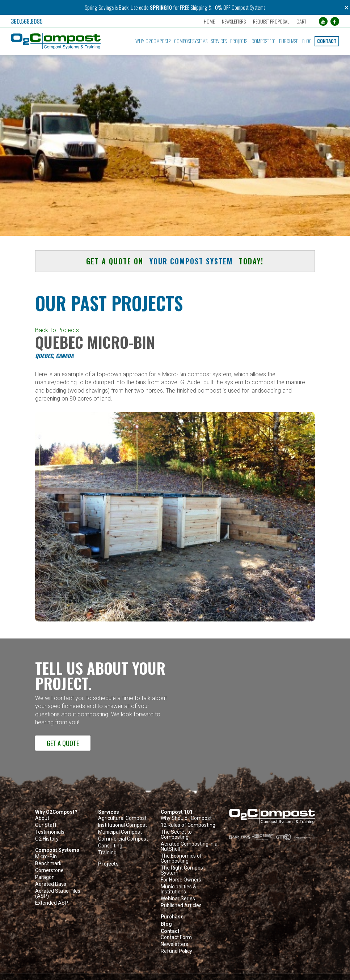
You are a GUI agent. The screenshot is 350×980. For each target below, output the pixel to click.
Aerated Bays (51, 884)
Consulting (110, 846)
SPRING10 (161, 7)
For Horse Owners (181, 880)
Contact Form (176, 937)
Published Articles (181, 906)
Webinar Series (178, 899)
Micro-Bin (46, 857)
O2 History (47, 839)
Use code (140, 7)
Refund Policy (176, 951)
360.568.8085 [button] (27, 21)
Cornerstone (49, 870)
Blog (307, 41)
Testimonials (50, 832)
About (42, 818)
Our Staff (46, 825)
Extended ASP (52, 903)
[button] (61, 41)
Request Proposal (271, 21)
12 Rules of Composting (188, 825)
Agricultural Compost (122, 818)
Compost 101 (263, 41)
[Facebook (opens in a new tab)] (335, 21)
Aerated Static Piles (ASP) (58, 894)
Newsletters (234, 21)
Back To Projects (57, 330)
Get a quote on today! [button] (175, 261)
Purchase (288, 41)
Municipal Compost (120, 832)
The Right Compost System (183, 870)
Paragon (45, 877)
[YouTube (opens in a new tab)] (323, 21)
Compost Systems (191, 41)
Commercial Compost (123, 839)
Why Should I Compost (186, 818)
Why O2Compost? (153, 41)
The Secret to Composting (176, 835)
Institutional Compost (123, 825)
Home (209, 21)
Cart (301, 21)
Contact (327, 41)
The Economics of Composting (181, 858)
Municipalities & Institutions (178, 889)
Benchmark (48, 864)
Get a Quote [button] (63, 743)
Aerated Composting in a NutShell (189, 847)
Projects (239, 41)
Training (107, 853)
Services (219, 41)
